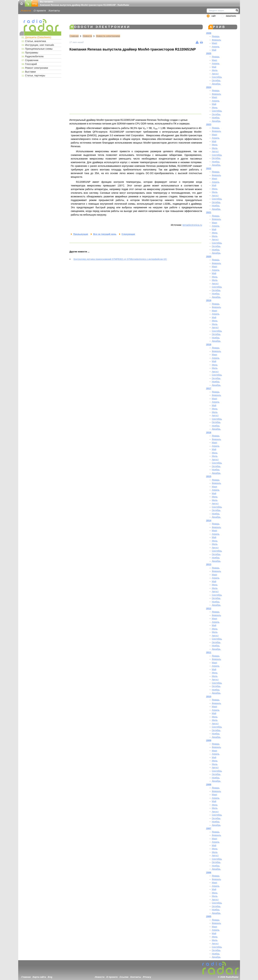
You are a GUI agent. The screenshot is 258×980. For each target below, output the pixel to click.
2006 (209, 872)
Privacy (147, 977)
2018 (209, 344)
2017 (209, 388)
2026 (209, 33)
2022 (209, 168)
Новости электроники (108, 36)
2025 (209, 53)
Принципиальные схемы (39, 49)
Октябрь (216, 80)
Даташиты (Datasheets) (38, 37)
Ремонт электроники (37, 68)
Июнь (215, 108)
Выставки (30, 72)
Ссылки (124, 977)
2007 (209, 828)
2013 (209, 564)
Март (214, 43)
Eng (50, 977)
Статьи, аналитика (36, 41)
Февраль (216, 40)
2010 (209, 696)
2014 (209, 520)
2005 (209, 916)
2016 (209, 432)
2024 (209, 87)
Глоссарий (31, 64)
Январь (216, 36)
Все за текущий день (105, 234)
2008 (209, 784)
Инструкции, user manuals (40, 45)
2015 (209, 476)
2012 (209, 608)
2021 (209, 212)
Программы (32, 53)
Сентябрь (217, 77)
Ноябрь (216, 118)
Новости (26, 11)
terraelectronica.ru (192, 225)
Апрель (216, 47)
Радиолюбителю (34, 56)
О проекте (40, 11)
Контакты (54, 11)
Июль (215, 70)
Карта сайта (39, 977)
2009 (209, 740)
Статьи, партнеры (35, 76)
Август (215, 74)
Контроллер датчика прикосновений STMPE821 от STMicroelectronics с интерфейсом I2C (120, 259)
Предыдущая (81, 234)
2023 (209, 124)
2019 (209, 300)
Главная (74, 36)
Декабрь (216, 84)
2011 (209, 652)
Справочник (32, 60)
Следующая (128, 234)
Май (214, 50)
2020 (209, 256)
